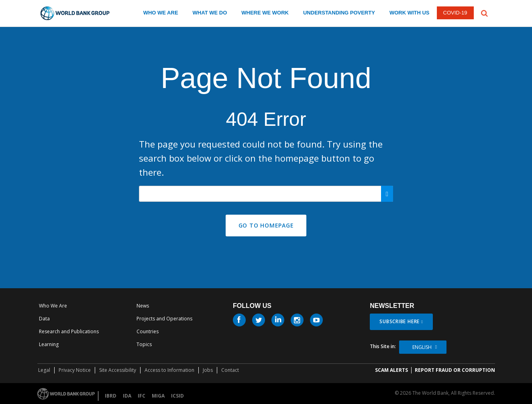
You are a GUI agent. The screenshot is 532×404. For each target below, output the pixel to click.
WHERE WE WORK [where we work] (265, 13)
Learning (49, 344)
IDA (127, 396)
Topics (144, 344)
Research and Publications (69, 331)
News (143, 306)
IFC (142, 396)
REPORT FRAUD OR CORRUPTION (455, 370)
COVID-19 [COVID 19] (455, 13)
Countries (148, 331)
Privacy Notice (75, 370)
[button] (484, 12)
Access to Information (169, 370)
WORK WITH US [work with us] (410, 13)
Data (44, 319)
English (422, 347)
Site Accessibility (118, 370)
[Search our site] (266, 194)
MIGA (158, 396)
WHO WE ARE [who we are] (161, 13)
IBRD (111, 396)
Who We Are (53, 306)
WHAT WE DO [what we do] (210, 13)
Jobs (208, 370)
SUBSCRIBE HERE (400, 321)
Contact (230, 370)
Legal (44, 370)
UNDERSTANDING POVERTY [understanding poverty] (339, 13)
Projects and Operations (164, 319)
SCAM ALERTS (391, 370)
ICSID (177, 396)
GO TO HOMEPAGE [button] (266, 225)
